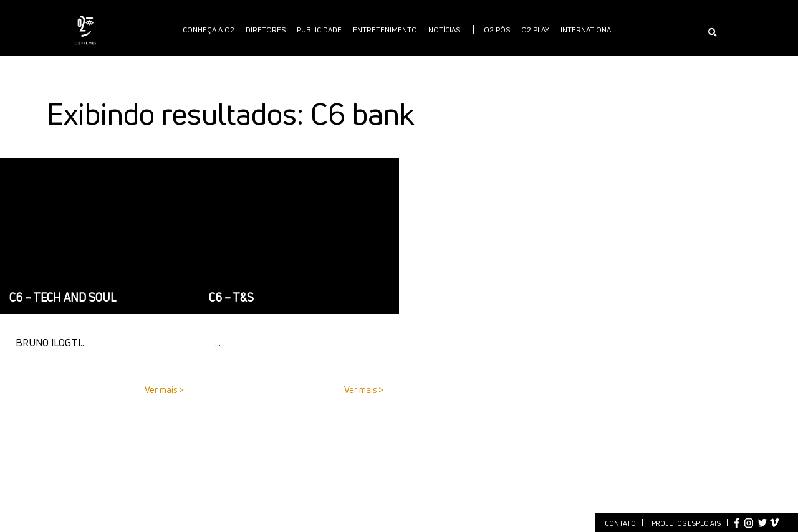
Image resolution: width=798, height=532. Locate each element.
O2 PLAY (535, 30)
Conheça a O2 (209, 30)
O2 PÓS (497, 30)
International (588, 30)
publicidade (319, 30)
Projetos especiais (686, 523)
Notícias (444, 30)
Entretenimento (385, 30)
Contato (620, 523)
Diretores (266, 30)
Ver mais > (164, 390)
